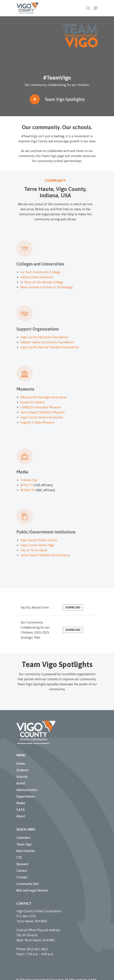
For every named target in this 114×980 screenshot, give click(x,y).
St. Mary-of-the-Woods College (42, 282)
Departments (26, 796)
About (21, 816)
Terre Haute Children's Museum (42, 412)
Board (21, 783)
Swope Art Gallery (33, 402)
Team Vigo (24, 844)
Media (21, 803)
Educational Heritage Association (44, 397)
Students (23, 770)
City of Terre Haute (34, 550)
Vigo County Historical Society (42, 417)
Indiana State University (37, 277)
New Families (26, 851)
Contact (22, 877)
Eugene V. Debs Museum (37, 422)
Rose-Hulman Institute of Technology (47, 287)
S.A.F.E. (21, 810)
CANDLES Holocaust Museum (41, 407)
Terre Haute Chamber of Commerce (45, 555)
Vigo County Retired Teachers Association (50, 347)
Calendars (24, 838)
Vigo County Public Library (39, 540)
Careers (22, 871)
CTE (19, 857)
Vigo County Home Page (37, 545)
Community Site (28, 884)
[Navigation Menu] (96, 8)
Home (21, 764)
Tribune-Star (29, 480)
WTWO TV (28, 490)
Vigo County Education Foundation (44, 337)
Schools (22, 777)
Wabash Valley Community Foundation (47, 342)
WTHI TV (27, 485)
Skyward (22, 864)
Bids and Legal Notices (32, 890)
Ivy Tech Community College (40, 272)
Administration (27, 790)
